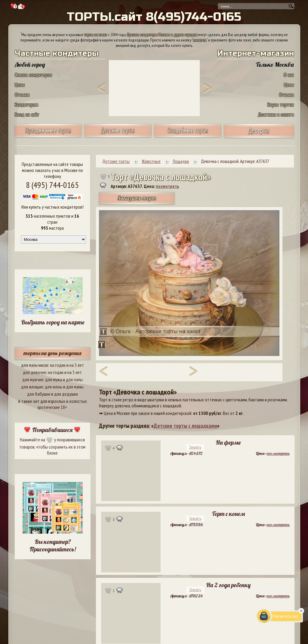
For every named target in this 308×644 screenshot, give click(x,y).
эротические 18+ (52, 407)
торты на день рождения (52, 353)
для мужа (54, 379)
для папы (74, 379)
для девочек (34, 372)
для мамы (75, 387)
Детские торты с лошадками (185, 426)
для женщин (32, 387)
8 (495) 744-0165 (52, 185)
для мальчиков (35, 365)
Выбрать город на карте (53, 322)
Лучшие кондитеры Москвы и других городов (162, 35)
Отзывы (22, 95)
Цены (20, 85)
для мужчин (33, 379)
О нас (289, 75)
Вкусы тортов (281, 104)
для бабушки (39, 394)
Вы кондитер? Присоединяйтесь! (53, 545)
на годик (58, 365)
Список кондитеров (33, 75)
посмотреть (167, 186)
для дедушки (66, 394)
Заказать (195, 447)
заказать (200, 40)
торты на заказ (96, 35)
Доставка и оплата (276, 114)
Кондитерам (26, 104)
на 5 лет (77, 365)
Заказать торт (137, 198)
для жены (54, 387)
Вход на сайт (27, 114)
